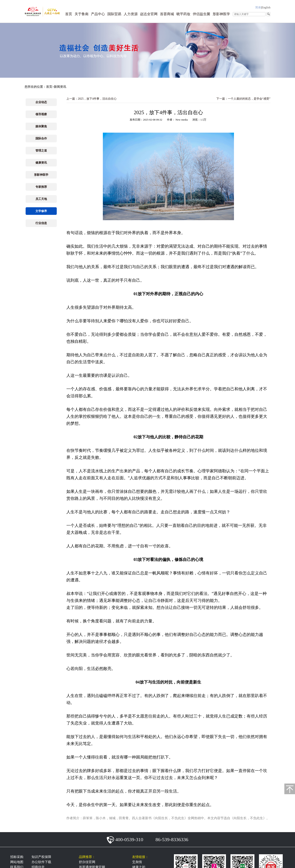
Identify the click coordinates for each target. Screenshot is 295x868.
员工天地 (41, 199)
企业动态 (41, 102)
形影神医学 (221, 14)
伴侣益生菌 (201, 14)
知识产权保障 (41, 857)
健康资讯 (41, 163)
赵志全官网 (149, 14)
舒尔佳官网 (87, 862)
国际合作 (41, 138)
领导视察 (41, 114)
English (266, 7)
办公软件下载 (41, 862)
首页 (69, 14)
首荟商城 (167, 14)
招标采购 (17, 857)
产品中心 (98, 14)
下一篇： (243, 99)
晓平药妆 (183, 14)
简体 (258, 7)
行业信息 (41, 223)
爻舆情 (137, 862)
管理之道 (41, 151)
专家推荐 (41, 187)
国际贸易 (114, 14)
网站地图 (17, 862)
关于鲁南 (82, 14)
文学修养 (41, 211)
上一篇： (91, 99)
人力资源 (131, 14)
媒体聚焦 (41, 126)
